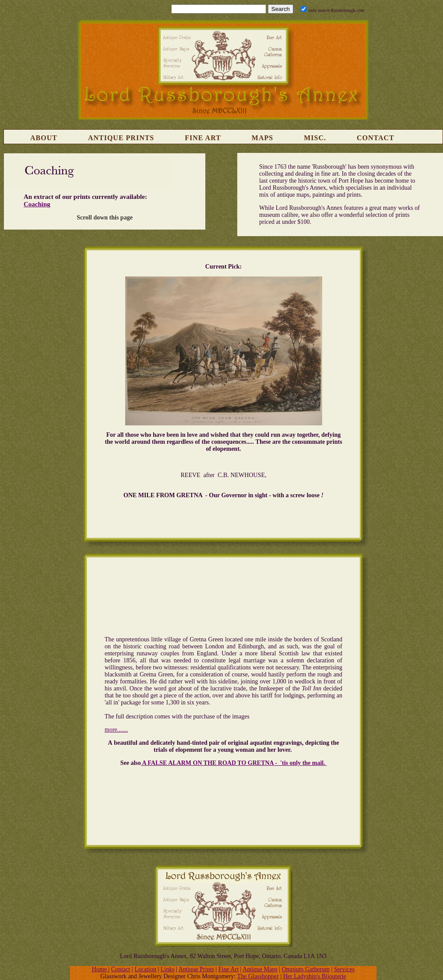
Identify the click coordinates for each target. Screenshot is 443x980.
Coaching (37, 204)
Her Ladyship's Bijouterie (315, 976)
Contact (376, 138)
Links (168, 969)
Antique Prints (121, 138)
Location (145, 969)
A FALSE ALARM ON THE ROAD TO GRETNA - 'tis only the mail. (233, 763)
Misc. (315, 138)
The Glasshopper (258, 976)
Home (100, 969)
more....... (116, 730)
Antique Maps (260, 969)
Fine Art (203, 138)
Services (344, 969)
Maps (262, 138)
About (44, 138)
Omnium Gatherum (306, 969)
